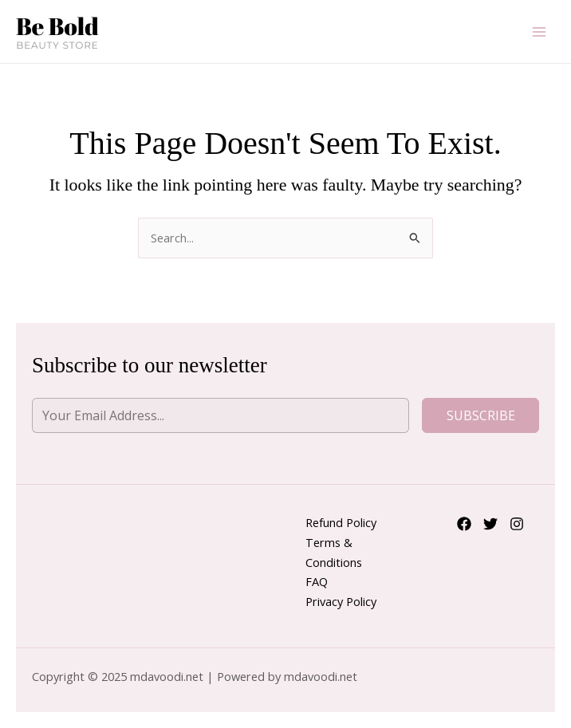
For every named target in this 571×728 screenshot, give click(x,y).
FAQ (317, 581)
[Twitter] (490, 524)
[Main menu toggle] (539, 31)
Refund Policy (341, 522)
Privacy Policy (341, 601)
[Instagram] (517, 524)
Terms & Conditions (334, 552)
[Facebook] (464, 524)
